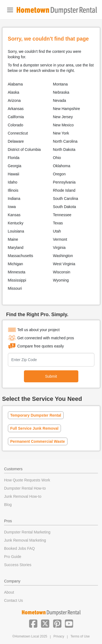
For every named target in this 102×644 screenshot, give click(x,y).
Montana (60, 84)
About (9, 592)
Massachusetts (21, 256)
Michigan (16, 264)
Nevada (60, 100)
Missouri (15, 288)
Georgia (15, 166)
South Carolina (66, 199)
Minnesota (17, 272)
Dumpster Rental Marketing (27, 532)
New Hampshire (67, 109)
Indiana (14, 199)
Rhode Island (64, 190)
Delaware (16, 141)
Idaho (13, 182)
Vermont (60, 239)
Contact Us (13, 600)
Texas (58, 223)
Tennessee (62, 215)
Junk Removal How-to (23, 496)
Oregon (59, 174)
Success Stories (18, 565)
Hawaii (14, 174)
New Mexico (63, 125)
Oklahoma (62, 166)
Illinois (13, 190)
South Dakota (65, 207)
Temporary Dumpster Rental (36, 415)
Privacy (59, 636)
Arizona (14, 100)
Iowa (12, 207)
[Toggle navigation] (10, 10)
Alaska (14, 92)
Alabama (15, 84)
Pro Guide (13, 557)
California (16, 117)
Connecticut (18, 133)
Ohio (57, 158)
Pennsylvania (64, 182)
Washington (63, 256)
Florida (14, 158)
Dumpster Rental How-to (25, 488)
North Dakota (64, 149)
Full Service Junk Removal (34, 428)
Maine (13, 239)
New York (61, 133)
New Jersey (63, 117)
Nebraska (61, 92)
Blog (8, 505)
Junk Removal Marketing (25, 540)
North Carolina (65, 141)
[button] (33, 623)
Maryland (16, 248)
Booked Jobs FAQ (19, 548)
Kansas (14, 215)
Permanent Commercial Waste (38, 441)
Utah (57, 231)
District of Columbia (24, 149)
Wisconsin (62, 272)
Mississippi (17, 280)
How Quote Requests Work (27, 480)
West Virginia (64, 264)
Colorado (16, 125)
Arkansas (16, 109)
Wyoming (61, 280)
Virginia (59, 248)
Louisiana (16, 231)
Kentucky (16, 223)
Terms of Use (80, 636)
